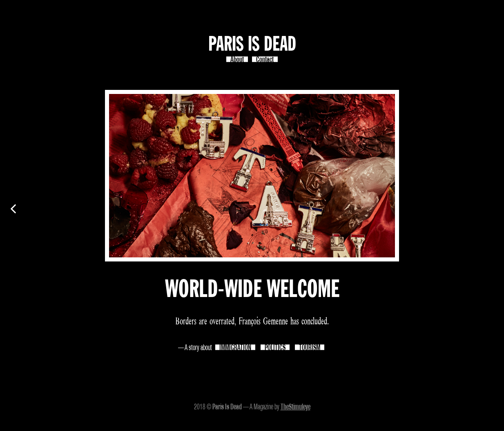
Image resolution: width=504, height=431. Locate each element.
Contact (265, 59)
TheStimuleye (295, 406)
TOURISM (310, 347)
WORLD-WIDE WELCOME (252, 290)
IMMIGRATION (235, 347)
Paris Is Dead (252, 45)
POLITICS (275, 347)
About (237, 59)
